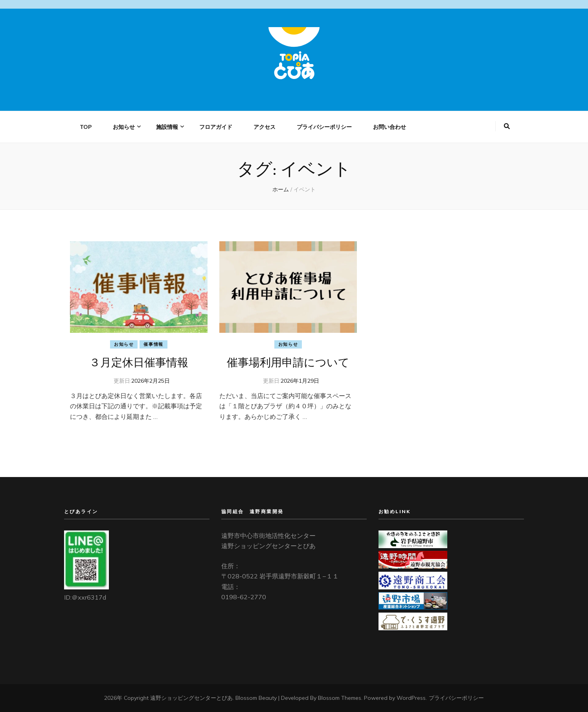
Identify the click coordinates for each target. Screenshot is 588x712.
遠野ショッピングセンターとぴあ (191, 698)
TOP (86, 127)
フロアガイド (216, 127)
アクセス (265, 127)
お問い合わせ (390, 127)
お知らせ (124, 127)
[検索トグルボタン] (507, 126)
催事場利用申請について (288, 362)
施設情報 (167, 127)
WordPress (411, 698)
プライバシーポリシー (324, 127)
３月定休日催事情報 (139, 362)
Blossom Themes (340, 698)
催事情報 (153, 344)
